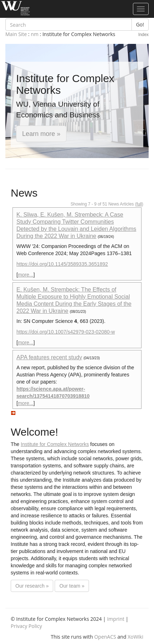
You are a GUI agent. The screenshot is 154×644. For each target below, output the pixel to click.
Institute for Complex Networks (55, 444)
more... (26, 275)
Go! (140, 24)
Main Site (16, 34)
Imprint (116, 619)
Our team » (72, 586)
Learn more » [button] (41, 134)
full (139, 204)
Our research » (32, 586)
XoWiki (135, 637)
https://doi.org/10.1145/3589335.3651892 (62, 264)
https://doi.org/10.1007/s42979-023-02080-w (66, 332)
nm (35, 34)
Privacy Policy (26, 626)
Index (143, 35)
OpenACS (105, 637)
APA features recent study (49, 357)
